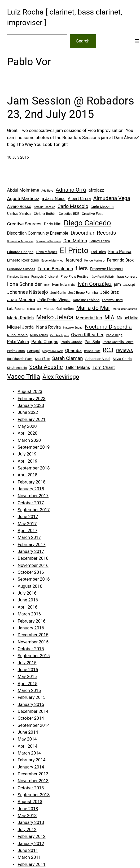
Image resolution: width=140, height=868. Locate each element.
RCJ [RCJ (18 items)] (108, 350)
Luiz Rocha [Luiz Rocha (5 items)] (16, 309)
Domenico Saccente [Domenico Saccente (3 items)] (48, 241)
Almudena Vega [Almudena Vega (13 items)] (112, 198)
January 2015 (31, 705)
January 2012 (31, 844)
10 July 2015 (18, 157)
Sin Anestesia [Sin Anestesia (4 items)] (17, 368)
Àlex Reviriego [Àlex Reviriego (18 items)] (61, 377)
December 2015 (33, 635)
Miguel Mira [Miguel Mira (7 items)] (128, 318)
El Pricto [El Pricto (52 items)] (74, 250)
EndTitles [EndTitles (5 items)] (98, 252)
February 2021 (31, 419)
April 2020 (27, 433)
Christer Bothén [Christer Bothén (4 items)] (45, 214)
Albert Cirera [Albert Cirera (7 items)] (79, 199)
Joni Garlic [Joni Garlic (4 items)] (58, 293)
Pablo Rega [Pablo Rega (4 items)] (114, 335)
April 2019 (27, 461)
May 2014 (27, 739)
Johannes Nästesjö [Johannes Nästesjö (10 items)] (27, 292)
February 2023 (31, 399)
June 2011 (28, 850)
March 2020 (29, 440)
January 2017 (31, 551)
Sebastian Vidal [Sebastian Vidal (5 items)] (98, 359)
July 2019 (27, 454)
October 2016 (31, 572)
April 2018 (27, 475)
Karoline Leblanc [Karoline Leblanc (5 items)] (86, 300)
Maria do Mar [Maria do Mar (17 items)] (93, 308)
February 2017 (31, 545)
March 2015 (29, 691)
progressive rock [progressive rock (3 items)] (52, 351)
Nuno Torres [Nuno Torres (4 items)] (39, 335)
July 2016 (27, 593)
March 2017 (29, 537)
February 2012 (31, 836)
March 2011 (29, 857)
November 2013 (33, 781)
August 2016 (30, 586)
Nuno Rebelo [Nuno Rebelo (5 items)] (17, 335)
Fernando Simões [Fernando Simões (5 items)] (21, 269)
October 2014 (31, 718)
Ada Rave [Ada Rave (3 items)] (47, 191)
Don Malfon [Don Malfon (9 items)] (75, 241)
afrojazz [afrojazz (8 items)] (96, 190)
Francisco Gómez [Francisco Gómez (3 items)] (18, 277)
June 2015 (28, 670)
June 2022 (28, 412)
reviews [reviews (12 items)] (124, 350)
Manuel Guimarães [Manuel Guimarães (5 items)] (59, 309)
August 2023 (30, 392)
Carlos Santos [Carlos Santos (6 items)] (19, 214)
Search (83, 41)
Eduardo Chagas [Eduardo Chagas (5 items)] (20, 252)
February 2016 (31, 621)
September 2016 (34, 579)
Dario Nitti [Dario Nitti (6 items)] (52, 224)
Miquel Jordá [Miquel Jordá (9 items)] (20, 327)
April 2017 (27, 531)
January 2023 (31, 405)
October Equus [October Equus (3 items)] (59, 335)
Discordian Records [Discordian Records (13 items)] (93, 233)
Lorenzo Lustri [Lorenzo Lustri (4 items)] (112, 300)
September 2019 (34, 447)
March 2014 (29, 753)
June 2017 (28, 517)
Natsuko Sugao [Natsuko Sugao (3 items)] (73, 328)
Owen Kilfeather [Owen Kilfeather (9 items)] (87, 335)
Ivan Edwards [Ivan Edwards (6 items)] (64, 284)
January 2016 (31, 628)
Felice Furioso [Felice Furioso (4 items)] (94, 260)
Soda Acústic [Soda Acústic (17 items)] (46, 367)
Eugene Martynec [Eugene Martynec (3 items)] (52, 261)
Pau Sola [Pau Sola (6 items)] (93, 342)
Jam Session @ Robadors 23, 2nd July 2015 (71, 107)
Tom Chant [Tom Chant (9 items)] (104, 367)
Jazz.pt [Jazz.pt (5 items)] (129, 284)
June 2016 (28, 600)
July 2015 (27, 663)
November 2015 (33, 642)
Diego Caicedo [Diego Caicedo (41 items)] (87, 223)
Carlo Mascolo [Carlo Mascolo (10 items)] (73, 206)
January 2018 (31, 489)
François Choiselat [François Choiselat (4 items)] (45, 277)
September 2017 (34, 510)
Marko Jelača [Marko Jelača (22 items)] (55, 317)
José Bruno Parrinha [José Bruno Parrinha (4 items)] (83, 293)
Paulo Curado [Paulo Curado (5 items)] (72, 342)
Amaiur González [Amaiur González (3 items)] (44, 207)
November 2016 (33, 565)
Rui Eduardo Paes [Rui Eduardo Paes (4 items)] (20, 359)
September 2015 (34, 656)
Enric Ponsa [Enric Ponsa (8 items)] (120, 252)
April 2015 (27, 684)
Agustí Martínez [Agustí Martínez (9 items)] (23, 198)
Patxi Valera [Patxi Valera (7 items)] (18, 342)
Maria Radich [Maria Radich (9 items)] (20, 318)
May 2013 (27, 816)
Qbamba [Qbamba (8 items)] (73, 351)
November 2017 (33, 496)
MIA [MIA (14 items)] (109, 317)
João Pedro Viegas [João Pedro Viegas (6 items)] (54, 300)
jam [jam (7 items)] (117, 284)
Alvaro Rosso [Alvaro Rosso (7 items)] (19, 207)
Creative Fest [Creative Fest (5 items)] (92, 214)
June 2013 (28, 809)
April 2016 (27, 607)
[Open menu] (137, 41)
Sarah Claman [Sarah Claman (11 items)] (68, 358)
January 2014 (31, 767)
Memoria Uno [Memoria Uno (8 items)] (89, 318)
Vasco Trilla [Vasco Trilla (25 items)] (23, 377)
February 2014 (31, 760)
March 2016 (29, 614)
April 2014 (27, 746)
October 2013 (31, 788)
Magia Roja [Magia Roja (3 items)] (34, 309)
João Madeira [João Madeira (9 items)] (21, 300)
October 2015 (31, 649)
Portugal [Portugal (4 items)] (34, 351)
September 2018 (34, 468)
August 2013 (30, 802)
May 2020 (27, 426)
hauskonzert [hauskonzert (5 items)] (127, 276)
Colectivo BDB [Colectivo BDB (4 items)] (69, 214)
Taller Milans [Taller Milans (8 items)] (78, 367)
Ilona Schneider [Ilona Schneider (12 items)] (24, 284)
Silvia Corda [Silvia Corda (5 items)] (122, 359)
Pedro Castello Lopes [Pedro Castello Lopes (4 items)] (118, 342)
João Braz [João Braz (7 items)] (110, 292)
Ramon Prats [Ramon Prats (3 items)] (92, 351)
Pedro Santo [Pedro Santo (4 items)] (16, 351)
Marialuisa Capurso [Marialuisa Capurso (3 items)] (125, 309)
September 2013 (34, 795)
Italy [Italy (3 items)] (47, 285)
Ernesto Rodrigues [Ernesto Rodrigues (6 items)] (23, 260)
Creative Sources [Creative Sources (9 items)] (24, 224)
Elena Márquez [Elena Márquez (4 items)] (47, 252)
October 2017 (31, 503)
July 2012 (27, 830)
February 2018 (31, 482)
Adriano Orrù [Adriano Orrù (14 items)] (71, 190)
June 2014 (28, 732)
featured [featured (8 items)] (74, 260)
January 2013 (31, 822)
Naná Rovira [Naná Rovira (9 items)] (48, 327)
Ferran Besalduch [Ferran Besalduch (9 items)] (55, 269)
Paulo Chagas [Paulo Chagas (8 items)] (45, 342)
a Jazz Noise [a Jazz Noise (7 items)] (53, 199)
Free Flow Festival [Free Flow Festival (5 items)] (75, 276)
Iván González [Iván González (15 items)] (95, 284)
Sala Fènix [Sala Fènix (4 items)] (42, 359)
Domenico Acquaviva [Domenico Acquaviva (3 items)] (20, 241)
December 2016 (33, 558)
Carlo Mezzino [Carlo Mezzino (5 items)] (102, 207)
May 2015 (27, 677)
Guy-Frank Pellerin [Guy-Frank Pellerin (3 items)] (103, 277)
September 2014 (34, 725)
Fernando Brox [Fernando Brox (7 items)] (120, 260)
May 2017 (27, 524)
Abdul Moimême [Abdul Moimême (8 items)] (23, 190)
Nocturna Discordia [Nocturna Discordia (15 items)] (108, 327)
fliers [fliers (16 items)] (82, 268)
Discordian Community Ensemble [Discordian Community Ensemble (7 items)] (38, 233)
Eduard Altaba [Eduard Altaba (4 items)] (100, 241)
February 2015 (31, 697)
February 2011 (31, 864)
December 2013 (33, 774)
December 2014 (33, 711)
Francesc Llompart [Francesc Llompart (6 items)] (106, 269)
